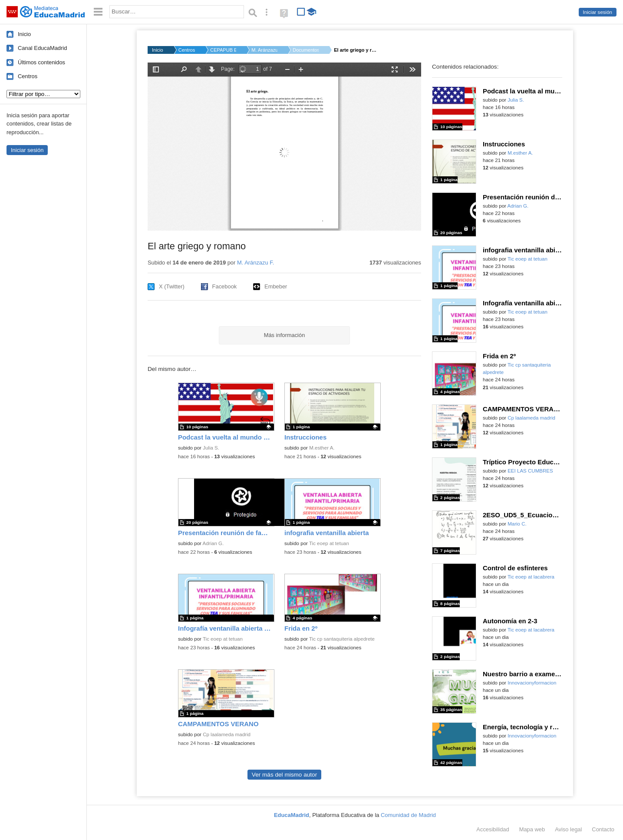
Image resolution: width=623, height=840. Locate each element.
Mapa (532, 829)
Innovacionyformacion (532, 683)
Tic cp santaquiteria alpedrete (342, 639)
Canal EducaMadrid (42, 48)
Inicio (24, 34)
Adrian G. (213, 543)
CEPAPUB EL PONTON (223, 50)
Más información (285, 335)
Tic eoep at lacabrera (531, 577)
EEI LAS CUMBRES (530, 471)
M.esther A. (322, 448)
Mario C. (517, 524)
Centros (28, 76)
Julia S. (211, 448)
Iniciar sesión (598, 12)
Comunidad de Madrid (408, 815)
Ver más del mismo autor (284, 775)
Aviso (568, 829)
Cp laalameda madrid (227, 734)
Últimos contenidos (41, 62)
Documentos (306, 50)
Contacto (603, 829)
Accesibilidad (493, 829)
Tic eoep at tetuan (329, 543)
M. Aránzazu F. (264, 50)
